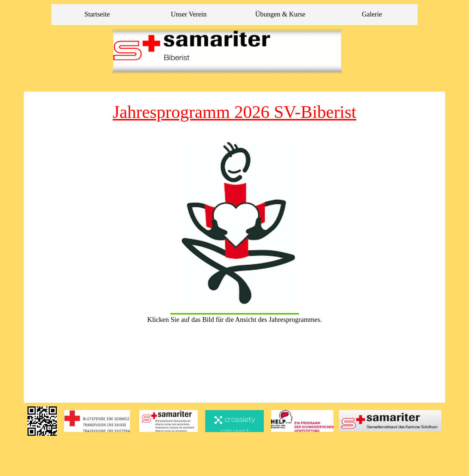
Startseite (97, 14)
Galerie (372, 14)
